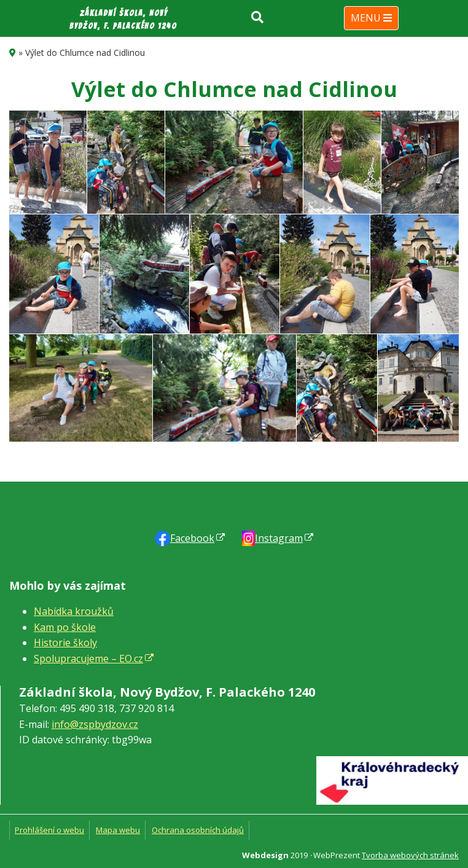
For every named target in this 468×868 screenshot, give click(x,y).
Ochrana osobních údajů (198, 830)
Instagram (279, 538)
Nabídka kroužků (74, 611)
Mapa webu (118, 830)
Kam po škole (65, 627)
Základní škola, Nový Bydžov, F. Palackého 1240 (123, 20)
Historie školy (65, 643)
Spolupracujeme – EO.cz (88, 659)
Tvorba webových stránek (410, 855)
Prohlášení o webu (49, 830)
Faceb (192, 538)
